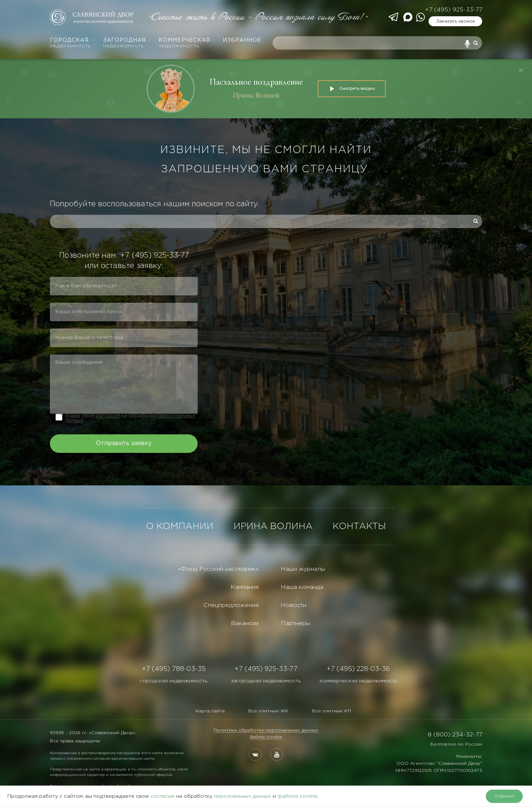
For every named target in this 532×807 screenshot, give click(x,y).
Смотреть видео (352, 89)
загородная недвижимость (266, 681)
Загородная (127, 43)
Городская (73, 43)
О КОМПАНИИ (180, 526)
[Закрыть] (521, 70)
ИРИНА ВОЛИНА (273, 526)
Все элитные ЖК (268, 711)
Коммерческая (187, 43)
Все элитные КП (332, 711)
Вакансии (245, 623)
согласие (108, 416)
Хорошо (504, 796)
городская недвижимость (174, 681)
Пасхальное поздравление (256, 82)
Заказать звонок (456, 21)
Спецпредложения (231, 605)
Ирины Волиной (256, 95)
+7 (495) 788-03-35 (174, 669)
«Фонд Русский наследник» (218, 569)
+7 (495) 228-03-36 (358, 669)
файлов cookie (297, 796)
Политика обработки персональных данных (266, 730)
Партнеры (295, 623)
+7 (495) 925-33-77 (453, 10)
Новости (294, 605)
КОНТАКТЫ (359, 526)
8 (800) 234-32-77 (455, 735)
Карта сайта (210, 711)
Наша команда (302, 587)
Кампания (245, 587)
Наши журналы (303, 569)
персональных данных (243, 796)
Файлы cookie (266, 737)
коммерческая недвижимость (358, 681)
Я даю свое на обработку (130, 418)
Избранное (242, 40)
